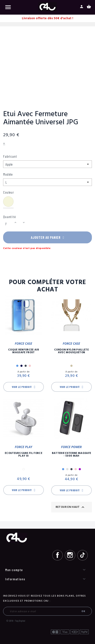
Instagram (70, 555)
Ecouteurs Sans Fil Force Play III (24, 455)
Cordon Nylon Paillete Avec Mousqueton (71, 351)
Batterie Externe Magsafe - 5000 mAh (72, 455)
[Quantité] (8, 224)
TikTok (82, 555)
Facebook (57, 555)
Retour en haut (71, 507)
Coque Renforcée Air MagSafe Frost (24, 351)
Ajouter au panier (47, 237)
